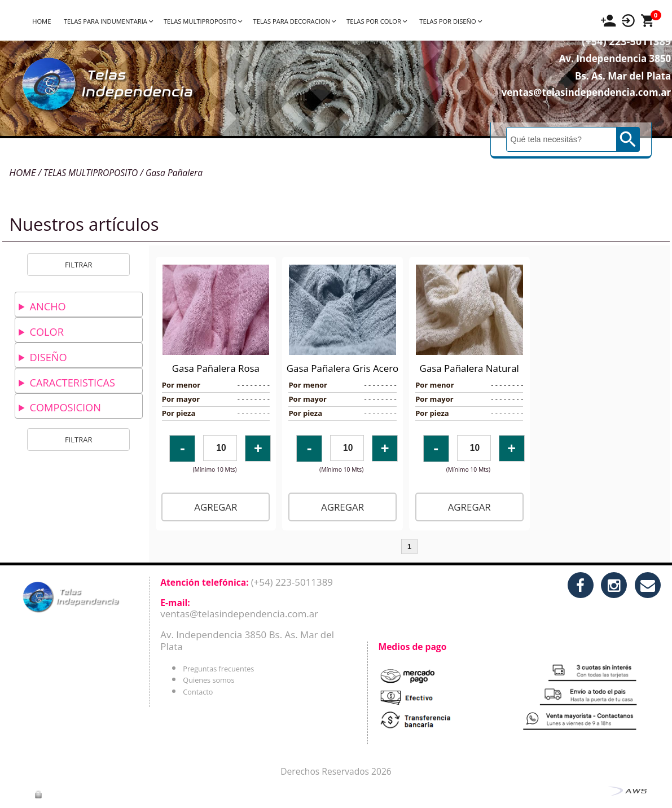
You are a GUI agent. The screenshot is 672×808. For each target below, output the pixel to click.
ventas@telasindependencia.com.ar (567, 108)
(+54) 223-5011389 (607, 57)
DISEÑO (48, 357)
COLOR (46, 332)
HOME (41, 21)
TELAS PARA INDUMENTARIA (108, 21)
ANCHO (47, 306)
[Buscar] (562, 155)
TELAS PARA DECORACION (295, 21)
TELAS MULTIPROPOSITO (203, 21)
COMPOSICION (65, 407)
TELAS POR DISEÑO (450, 21)
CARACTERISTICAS (72, 383)
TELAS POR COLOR (377, 21)
